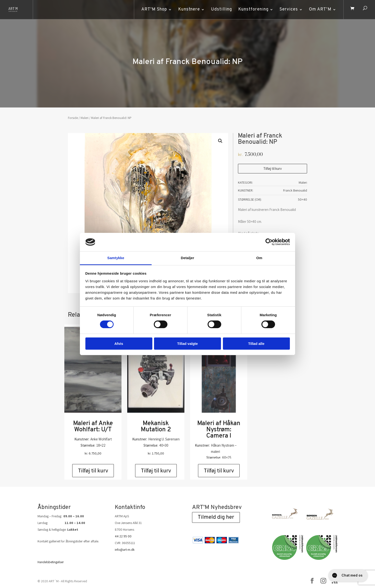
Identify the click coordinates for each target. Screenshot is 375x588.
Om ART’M (319, 9)
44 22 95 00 (123, 536)
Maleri (85, 118)
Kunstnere (188, 9)
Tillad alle (256, 344)
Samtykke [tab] (116, 258)
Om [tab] (259, 258)
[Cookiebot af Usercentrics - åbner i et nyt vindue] (269, 242)
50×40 (303, 199)
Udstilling (220, 9)
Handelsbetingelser (51, 562)
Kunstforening (252, 9)
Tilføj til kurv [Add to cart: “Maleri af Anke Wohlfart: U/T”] (93, 470)
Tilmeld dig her (216, 517)
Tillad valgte (187, 344)
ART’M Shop (153, 9)
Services (288, 9)
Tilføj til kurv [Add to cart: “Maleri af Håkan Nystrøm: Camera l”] (219, 470)
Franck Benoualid (295, 190)
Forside (73, 118)
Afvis (119, 344)
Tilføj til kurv (273, 168)
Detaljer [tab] (187, 258)
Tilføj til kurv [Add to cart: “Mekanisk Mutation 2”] (156, 470)
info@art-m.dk (125, 550)
